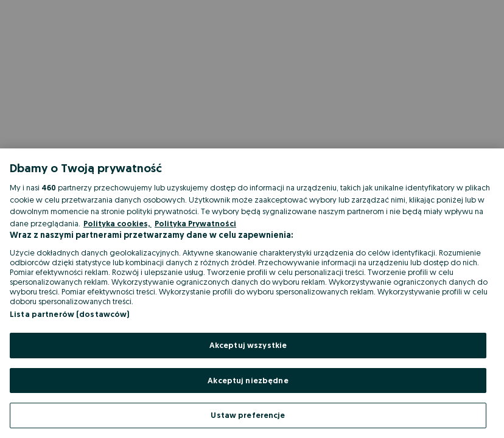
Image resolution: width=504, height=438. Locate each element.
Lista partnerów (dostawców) (70, 314)
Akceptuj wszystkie (248, 345)
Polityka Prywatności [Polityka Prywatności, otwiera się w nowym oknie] (195, 223)
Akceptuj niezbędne (248, 380)
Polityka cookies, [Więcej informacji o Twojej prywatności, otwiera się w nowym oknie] (117, 223)
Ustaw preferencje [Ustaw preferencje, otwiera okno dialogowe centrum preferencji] (248, 415)
